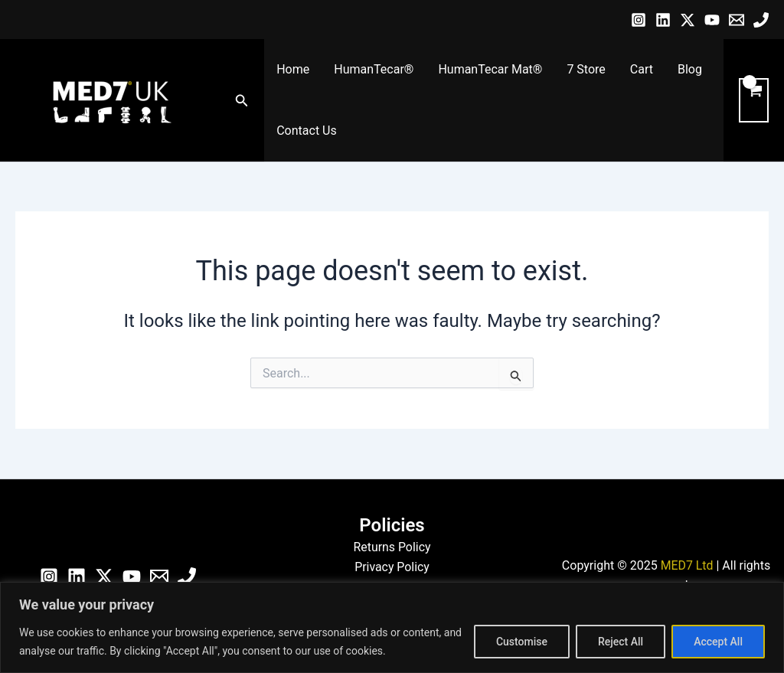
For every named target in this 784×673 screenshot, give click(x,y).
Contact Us (307, 131)
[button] (242, 101)
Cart (642, 69)
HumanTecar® (374, 69)
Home (293, 69)
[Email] (737, 20)
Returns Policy (392, 547)
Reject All (621, 642)
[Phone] (761, 20)
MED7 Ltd (686, 565)
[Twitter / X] (688, 20)
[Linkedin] (663, 20)
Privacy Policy (392, 567)
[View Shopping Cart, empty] (754, 100)
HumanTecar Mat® (490, 69)
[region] (392, 627)
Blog (690, 69)
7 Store (586, 69)
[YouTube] (712, 20)
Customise (522, 642)
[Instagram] (639, 20)
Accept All (718, 642)
